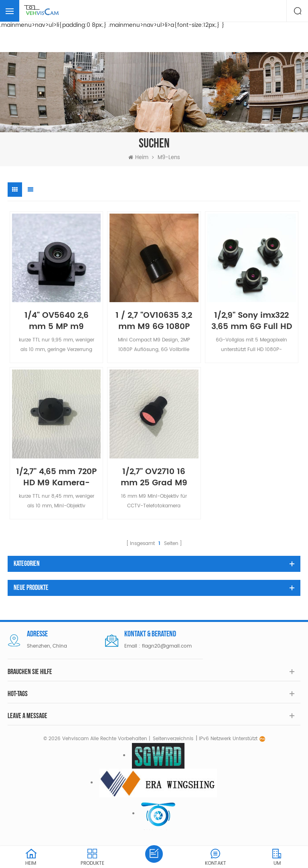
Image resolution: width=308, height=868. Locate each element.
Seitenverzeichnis (173, 739)
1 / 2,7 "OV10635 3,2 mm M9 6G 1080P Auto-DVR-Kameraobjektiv (154, 320)
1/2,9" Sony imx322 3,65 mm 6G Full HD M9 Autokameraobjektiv (252, 320)
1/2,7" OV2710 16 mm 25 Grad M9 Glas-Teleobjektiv (154, 476)
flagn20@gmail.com (167, 646)
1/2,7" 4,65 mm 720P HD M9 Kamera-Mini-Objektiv (56, 476)
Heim (138, 158)
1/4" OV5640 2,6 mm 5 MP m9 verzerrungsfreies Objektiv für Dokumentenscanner (56, 320)
